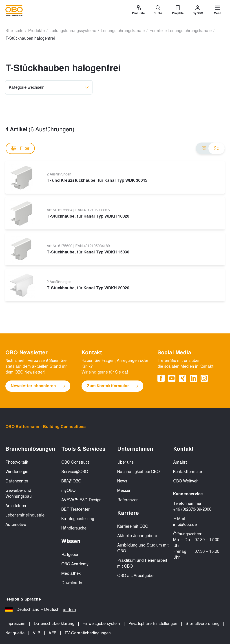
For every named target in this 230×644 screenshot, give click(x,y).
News (122, 481)
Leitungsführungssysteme (73, 31)
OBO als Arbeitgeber (136, 576)
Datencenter (17, 481)
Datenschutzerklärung (54, 624)
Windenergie (17, 472)
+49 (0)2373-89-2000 (192, 509)
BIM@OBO (71, 481)
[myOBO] (198, 11)
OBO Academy (75, 564)
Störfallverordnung (202, 624)
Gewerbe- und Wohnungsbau (19, 493)
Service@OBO (75, 472)
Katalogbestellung (78, 519)
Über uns (125, 462)
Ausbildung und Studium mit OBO (143, 548)
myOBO (68, 491)
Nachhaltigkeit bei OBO (138, 472)
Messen (124, 491)
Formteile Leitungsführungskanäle (180, 31)
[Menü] (217, 11)
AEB (52, 633)
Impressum (15, 624)
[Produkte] (138, 11)
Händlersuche (74, 528)
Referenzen (128, 500)
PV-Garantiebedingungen (88, 633)
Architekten (16, 506)
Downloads (72, 583)
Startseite (14, 31)
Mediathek (71, 573)
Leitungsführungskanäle (123, 31)
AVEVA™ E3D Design (81, 500)
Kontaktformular (188, 472)
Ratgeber (70, 555)
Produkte (36, 31)
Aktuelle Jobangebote (137, 536)
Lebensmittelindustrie (25, 515)
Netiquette (15, 633)
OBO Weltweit (186, 481)
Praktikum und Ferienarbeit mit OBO (142, 563)
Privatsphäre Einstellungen (153, 624)
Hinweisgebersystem (101, 624)
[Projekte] (178, 11)
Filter (20, 148)
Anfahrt (180, 462)
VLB (36, 633)
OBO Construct (75, 462)
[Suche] (158, 11)
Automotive (16, 525)
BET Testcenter (75, 509)
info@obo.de (185, 525)
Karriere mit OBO (133, 526)
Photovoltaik (17, 462)
